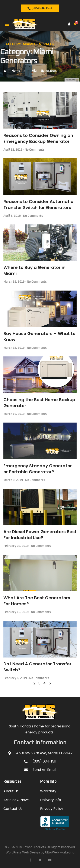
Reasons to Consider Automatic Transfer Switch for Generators (38, 205)
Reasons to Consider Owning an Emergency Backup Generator (38, 138)
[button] (7, 24)
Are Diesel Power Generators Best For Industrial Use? (40, 535)
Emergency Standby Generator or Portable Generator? (38, 469)
